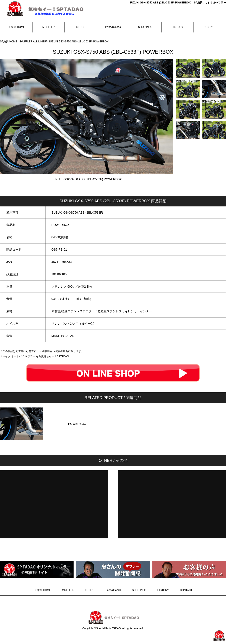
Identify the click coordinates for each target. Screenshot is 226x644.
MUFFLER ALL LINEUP (34, 42)
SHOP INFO (145, 27)
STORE (81, 27)
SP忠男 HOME (16, 27)
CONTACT (210, 27)
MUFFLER (49, 27)
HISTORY (178, 27)
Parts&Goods (113, 27)
